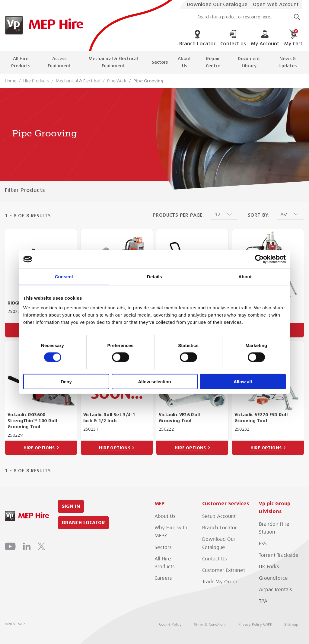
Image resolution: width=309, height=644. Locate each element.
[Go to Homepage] (43, 25)
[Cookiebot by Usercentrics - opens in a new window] (259, 259)
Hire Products (36, 81)
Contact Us (233, 38)
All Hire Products (21, 62)
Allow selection (154, 381)
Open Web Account (276, 5)
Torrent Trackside (279, 555)
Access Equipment (59, 62)
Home (11, 81)
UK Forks (269, 567)
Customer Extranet (224, 570)
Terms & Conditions (210, 624)
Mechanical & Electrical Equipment (113, 62)
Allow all (243, 381)
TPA (263, 601)
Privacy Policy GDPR (255, 624)
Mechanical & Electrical (78, 81)
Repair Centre (213, 62)
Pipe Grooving (148, 81)
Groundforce (273, 578)
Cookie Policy (170, 624)
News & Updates (288, 62)
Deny (66, 381)
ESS (263, 544)
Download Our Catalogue (217, 5)
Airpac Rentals (276, 590)
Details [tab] (154, 277)
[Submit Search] (297, 17)
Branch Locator (197, 38)
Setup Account (219, 516)
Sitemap (291, 624)
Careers (163, 578)
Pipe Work (117, 81)
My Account (265, 38)
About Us (184, 62)
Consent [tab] (64, 277)
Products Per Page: (178, 215)
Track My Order (220, 582)
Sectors (160, 62)
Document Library (249, 62)
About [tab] (245, 277)
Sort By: (259, 215)
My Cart (293, 38)
